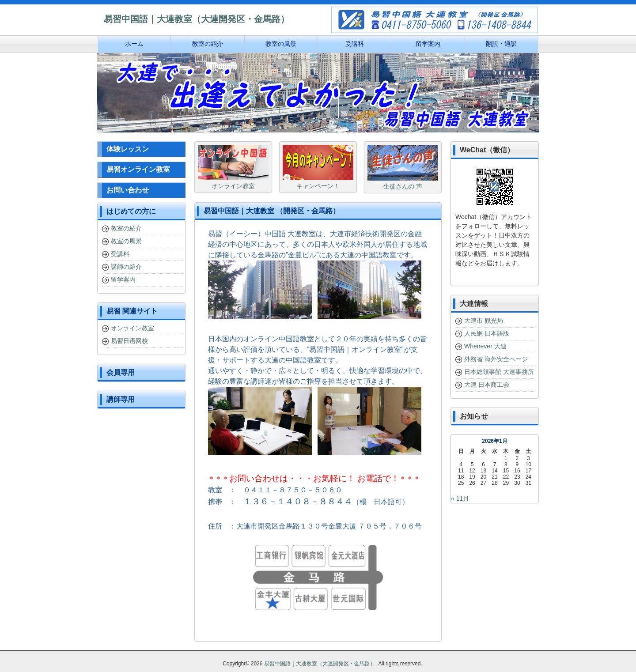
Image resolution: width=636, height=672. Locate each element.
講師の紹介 (126, 267)
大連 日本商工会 (487, 385)
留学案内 (123, 279)
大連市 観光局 (484, 321)
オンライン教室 (132, 328)
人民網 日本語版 (487, 333)
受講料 (120, 254)
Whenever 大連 (485, 346)
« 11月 (460, 498)
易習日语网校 (129, 341)
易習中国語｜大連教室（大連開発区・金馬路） (320, 664)
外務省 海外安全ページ (496, 359)
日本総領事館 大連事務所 (499, 372)
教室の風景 (126, 241)
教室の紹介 (126, 228)
